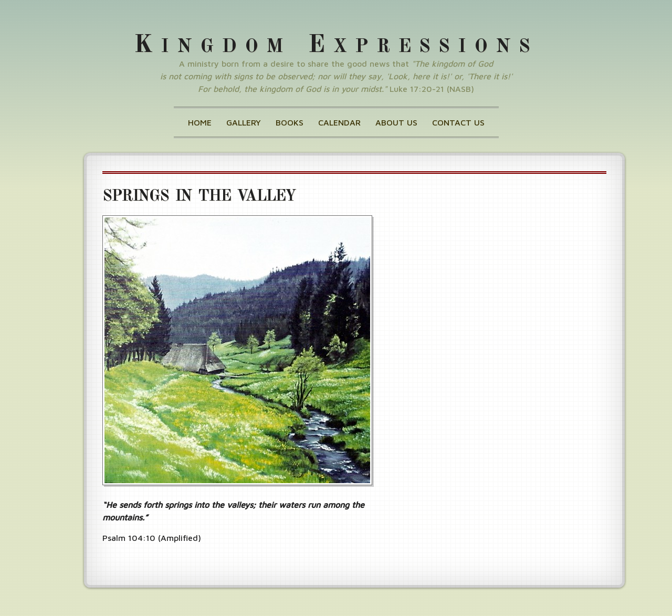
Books (290, 122)
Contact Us (458, 122)
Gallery (244, 122)
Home (200, 122)
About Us (396, 122)
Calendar (339, 122)
